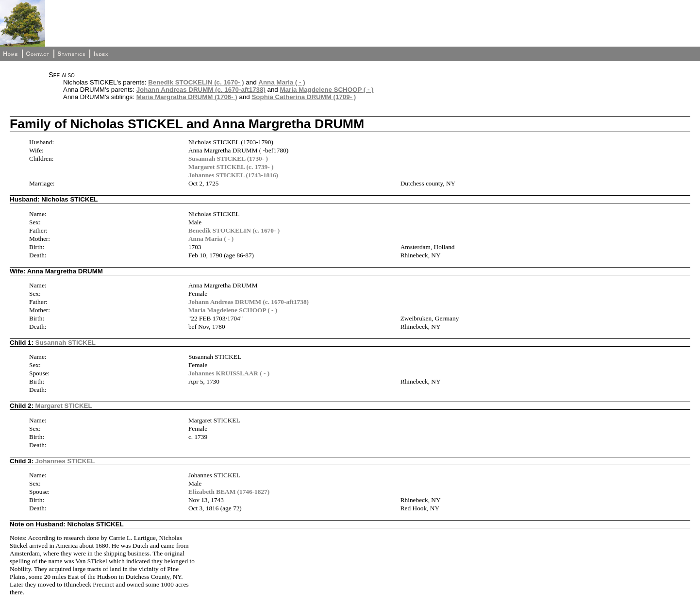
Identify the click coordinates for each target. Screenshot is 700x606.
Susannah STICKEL (66, 343)
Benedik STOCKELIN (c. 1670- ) (196, 82)
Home (10, 54)
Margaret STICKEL (64, 406)
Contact (37, 54)
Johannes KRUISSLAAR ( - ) (229, 373)
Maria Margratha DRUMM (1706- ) (187, 97)
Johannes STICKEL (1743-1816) (233, 175)
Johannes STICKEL (65, 461)
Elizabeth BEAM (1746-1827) (229, 492)
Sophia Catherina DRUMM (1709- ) (304, 97)
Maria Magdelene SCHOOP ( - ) (326, 90)
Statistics (71, 54)
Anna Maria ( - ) (282, 82)
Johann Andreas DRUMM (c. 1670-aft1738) (201, 90)
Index (101, 54)
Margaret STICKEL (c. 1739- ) (231, 167)
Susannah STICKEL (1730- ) (228, 159)
